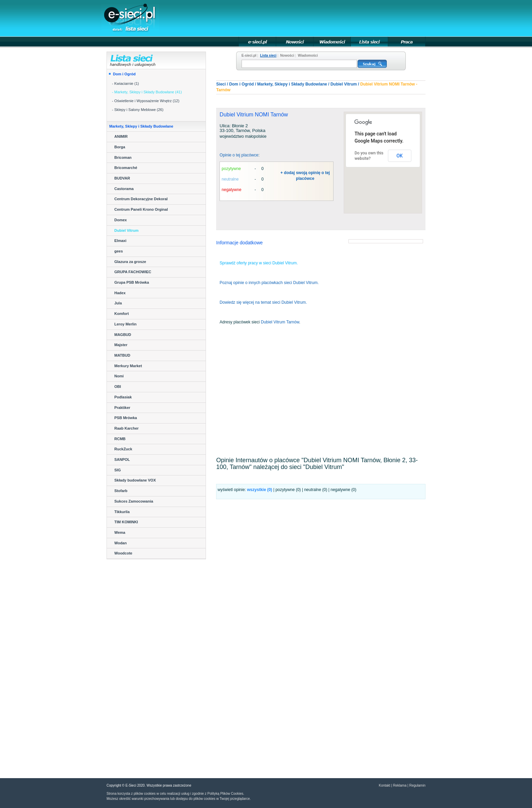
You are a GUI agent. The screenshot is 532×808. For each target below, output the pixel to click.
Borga (120, 147)
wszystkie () (260, 490)
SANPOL (122, 459)
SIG (118, 470)
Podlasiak (123, 397)
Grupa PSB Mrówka (132, 282)
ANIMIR (121, 136)
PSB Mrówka (126, 418)
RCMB (120, 439)
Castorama (124, 189)
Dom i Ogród (124, 74)
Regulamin (417, 785)
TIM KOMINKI (126, 522)
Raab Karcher (127, 428)
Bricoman (123, 157)
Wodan (120, 543)
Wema (120, 532)
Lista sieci (268, 55)
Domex (121, 220)
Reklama (400, 785)
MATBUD (122, 355)
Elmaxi (120, 241)
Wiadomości (308, 55)
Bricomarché (126, 168)
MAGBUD (123, 335)
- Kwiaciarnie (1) (125, 83)
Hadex (120, 293)
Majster (121, 345)
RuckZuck (123, 449)
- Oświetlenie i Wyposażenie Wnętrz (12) (146, 101)
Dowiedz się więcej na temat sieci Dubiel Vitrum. (263, 302)
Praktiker (122, 408)
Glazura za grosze (130, 262)
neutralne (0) (316, 490)
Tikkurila (122, 512)
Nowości (287, 55)
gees (119, 251)
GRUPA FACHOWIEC (133, 272)
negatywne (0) (343, 490)
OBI (118, 387)
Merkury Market (128, 366)
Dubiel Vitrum (126, 230)
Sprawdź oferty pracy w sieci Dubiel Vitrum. (259, 263)
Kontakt (384, 785)
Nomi (119, 376)
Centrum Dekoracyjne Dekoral (141, 199)
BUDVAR (122, 178)
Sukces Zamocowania (134, 501)
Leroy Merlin (125, 324)
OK (400, 156)
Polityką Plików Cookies (225, 794)
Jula (118, 303)
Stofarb (121, 491)
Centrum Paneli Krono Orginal (141, 209)
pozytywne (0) (288, 490)
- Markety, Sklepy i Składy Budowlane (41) (147, 92)
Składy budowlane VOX (135, 480)
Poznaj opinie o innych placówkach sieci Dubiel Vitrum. (269, 283)
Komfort (122, 314)
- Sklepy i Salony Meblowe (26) (138, 110)
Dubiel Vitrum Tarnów (280, 322)
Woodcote (123, 553)
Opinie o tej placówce (239, 155)
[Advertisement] (302, 18)
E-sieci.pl (249, 55)
